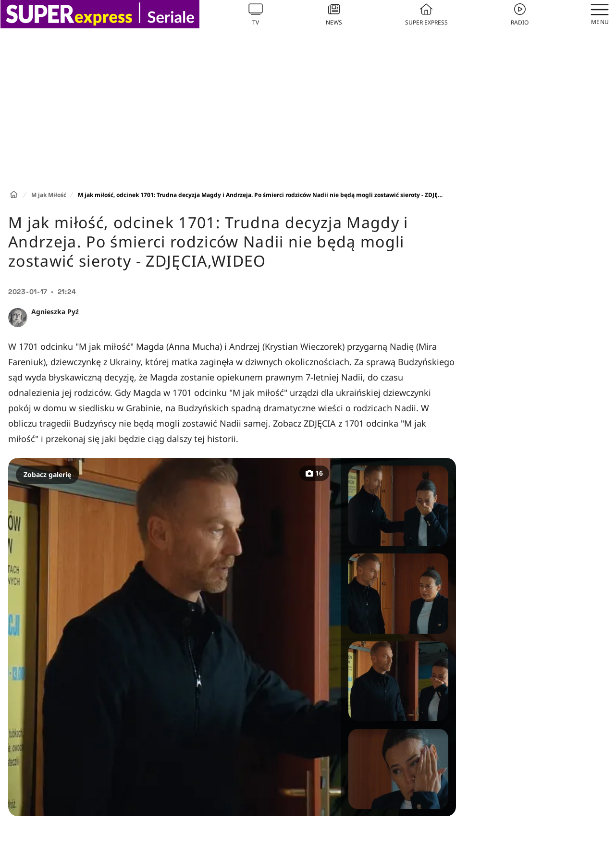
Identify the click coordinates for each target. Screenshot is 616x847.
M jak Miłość (49, 195)
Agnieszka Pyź (55, 312)
